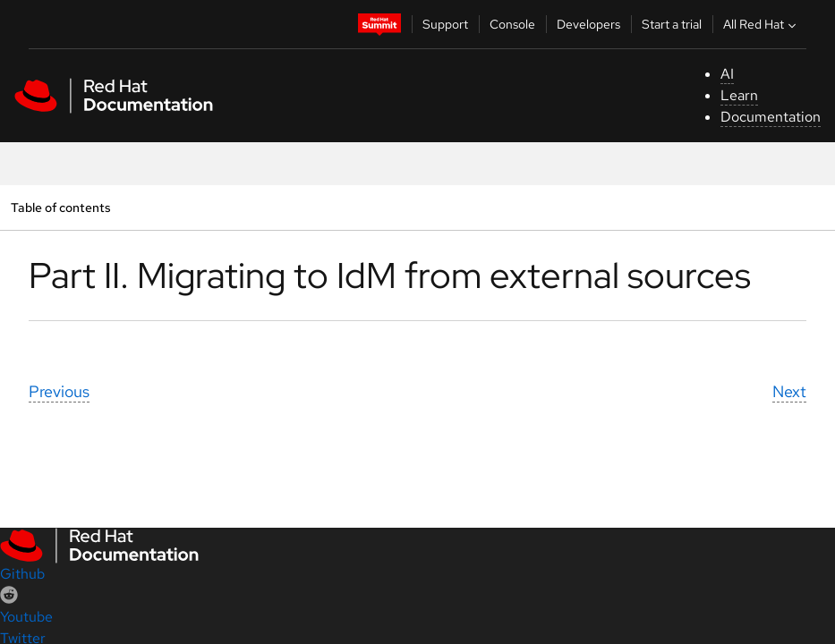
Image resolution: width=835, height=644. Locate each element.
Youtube (26, 617)
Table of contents (60, 207)
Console (512, 24)
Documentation (771, 117)
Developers (588, 24)
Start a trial (672, 24)
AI (727, 74)
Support (445, 24)
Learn (739, 95)
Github (22, 574)
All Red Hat (762, 24)
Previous (59, 391)
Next (789, 391)
